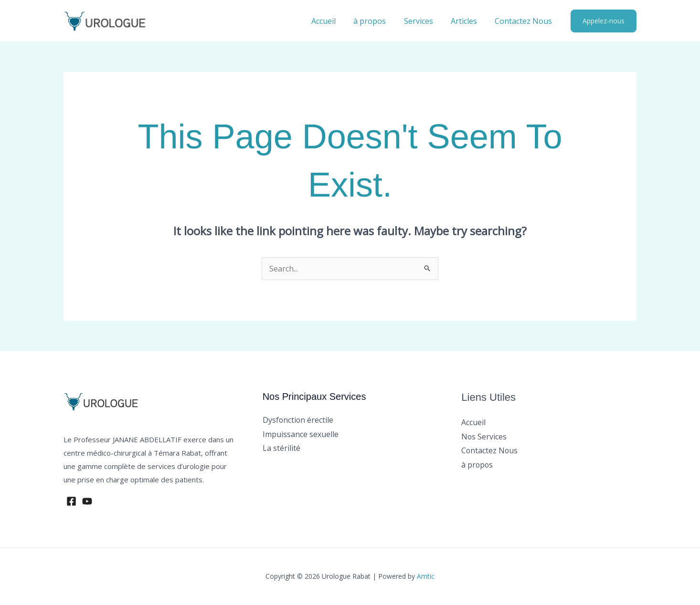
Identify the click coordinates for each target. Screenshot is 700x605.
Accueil (335, 21)
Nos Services (484, 437)
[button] (604, 21)
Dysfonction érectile (298, 420)
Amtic (426, 576)
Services (425, 21)
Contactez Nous (525, 21)
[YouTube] (87, 501)
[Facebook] (71, 501)
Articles (468, 21)
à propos (379, 21)
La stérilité (281, 448)
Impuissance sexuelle (301, 434)
